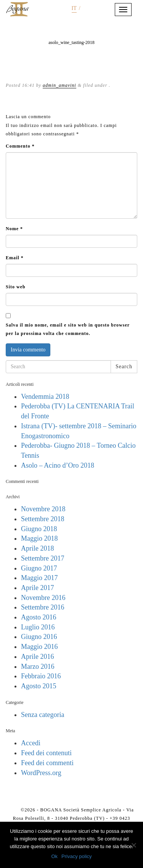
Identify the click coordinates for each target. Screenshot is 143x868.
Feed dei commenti (47, 763)
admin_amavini (59, 85)
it (74, 8)
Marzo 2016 (38, 666)
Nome (14, 229)
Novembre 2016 (43, 598)
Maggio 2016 (39, 647)
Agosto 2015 (39, 686)
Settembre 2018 (43, 519)
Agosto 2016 (39, 617)
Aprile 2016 (37, 657)
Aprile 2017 (37, 588)
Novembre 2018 (43, 509)
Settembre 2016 (43, 607)
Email (15, 258)
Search (124, 367)
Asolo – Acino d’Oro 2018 (58, 465)
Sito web (16, 287)
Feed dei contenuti (46, 753)
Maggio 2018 (39, 538)
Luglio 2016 (38, 627)
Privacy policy (76, 856)
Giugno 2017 (39, 568)
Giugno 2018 (39, 529)
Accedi (31, 743)
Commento (20, 146)
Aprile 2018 (37, 548)
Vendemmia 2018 (45, 397)
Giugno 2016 (39, 637)
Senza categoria (43, 715)
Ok (54, 856)
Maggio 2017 (39, 578)
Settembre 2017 (43, 558)
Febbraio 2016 (41, 676)
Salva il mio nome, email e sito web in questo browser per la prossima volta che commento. (68, 329)
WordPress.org (41, 773)
